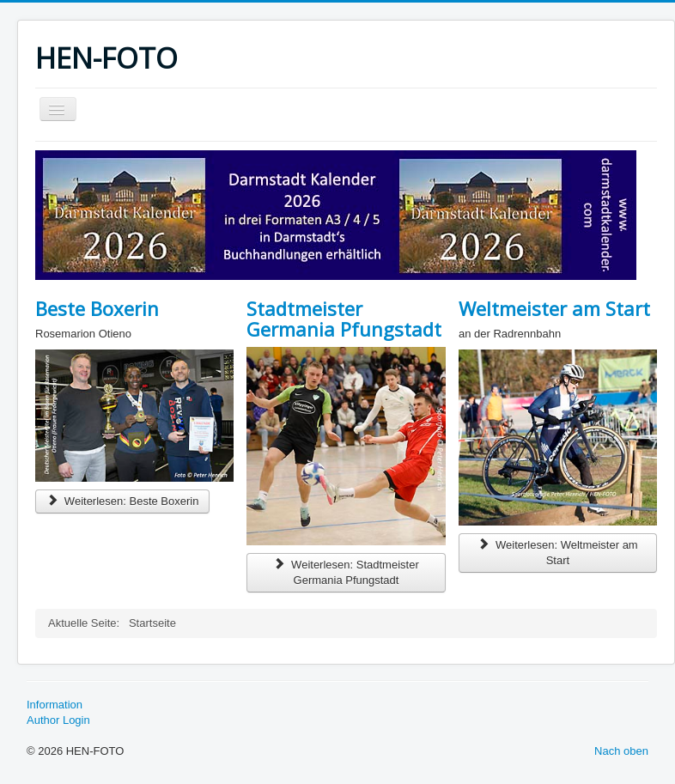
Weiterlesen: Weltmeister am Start (558, 553)
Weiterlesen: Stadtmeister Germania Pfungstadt (346, 572)
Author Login (58, 720)
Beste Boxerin (97, 308)
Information (55, 705)
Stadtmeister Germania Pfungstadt (344, 319)
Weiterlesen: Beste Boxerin (122, 501)
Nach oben (621, 751)
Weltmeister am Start (554, 308)
